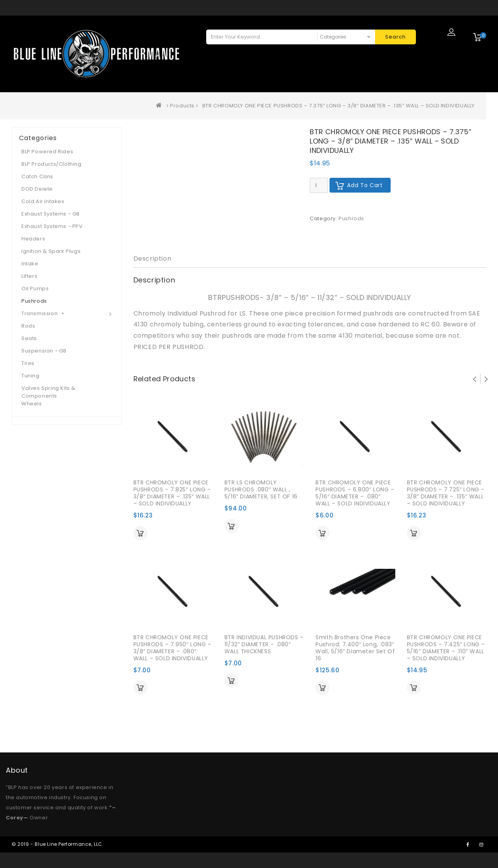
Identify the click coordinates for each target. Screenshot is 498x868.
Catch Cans (37, 176)
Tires (28, 363)
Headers (33, 239)
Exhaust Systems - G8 (51, 214)
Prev (475, 379)
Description (153, 259)
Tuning (31, 376)
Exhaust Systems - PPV (52, 226)
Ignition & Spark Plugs (51, 251)
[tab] (153, 259)
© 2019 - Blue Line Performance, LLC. (58, 844)
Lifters (29, 276)
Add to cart (365, 185)
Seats (29, 338)
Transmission (43, 313)
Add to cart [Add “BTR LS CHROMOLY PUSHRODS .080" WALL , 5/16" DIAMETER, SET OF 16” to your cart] (231, 526)
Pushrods (351, 218)
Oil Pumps (35, 288)
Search (395, 37)
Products (182, 106)
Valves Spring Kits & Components (48, 392)
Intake (30, 264)
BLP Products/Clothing (52, 164)
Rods (28, 326)
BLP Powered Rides (47, 152)
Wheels (32, 404)
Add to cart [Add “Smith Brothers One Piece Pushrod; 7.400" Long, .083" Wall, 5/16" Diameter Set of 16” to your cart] (323, 687)
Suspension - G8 (44, 351)
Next (486, 379)
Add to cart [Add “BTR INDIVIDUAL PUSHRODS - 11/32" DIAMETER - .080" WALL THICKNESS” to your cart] (231, 680)
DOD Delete (37, 189)
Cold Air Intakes (43, 201)
